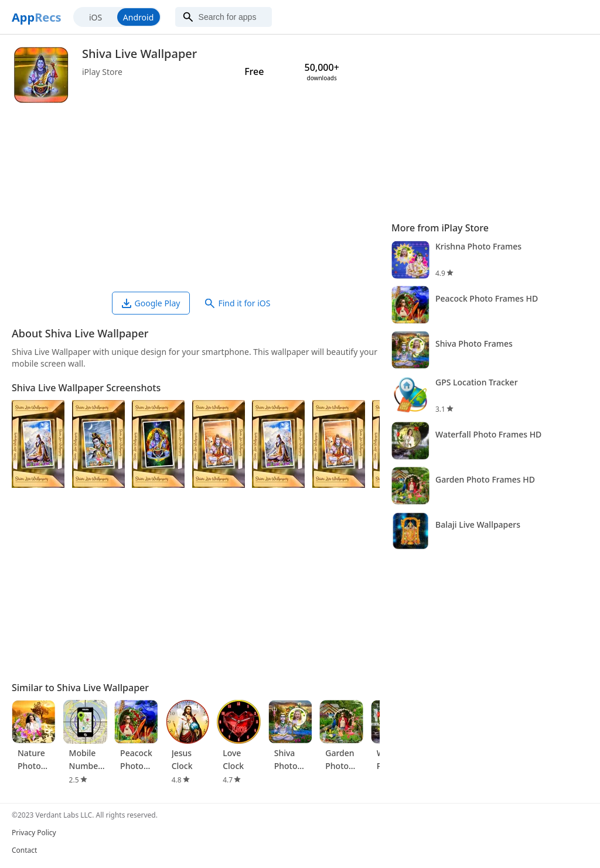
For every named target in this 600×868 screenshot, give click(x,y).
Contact (24, 850)
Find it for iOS (238, 303)
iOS (96, 17)
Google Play (151, 303)
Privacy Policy (34, 833)
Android (138, 17)
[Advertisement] (196, 198)
